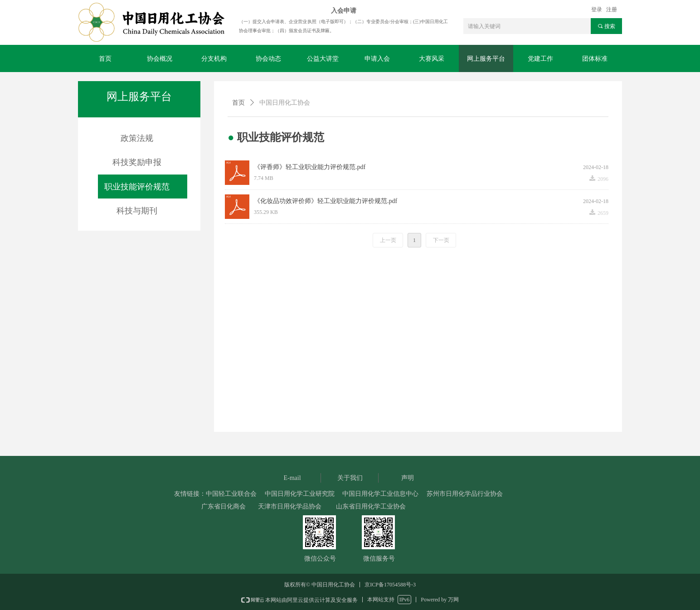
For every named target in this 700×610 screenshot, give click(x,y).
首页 (238, 103)
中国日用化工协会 (285, 103)
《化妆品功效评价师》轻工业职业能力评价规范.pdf (326, 201)
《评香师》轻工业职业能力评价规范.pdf (310, 167)
